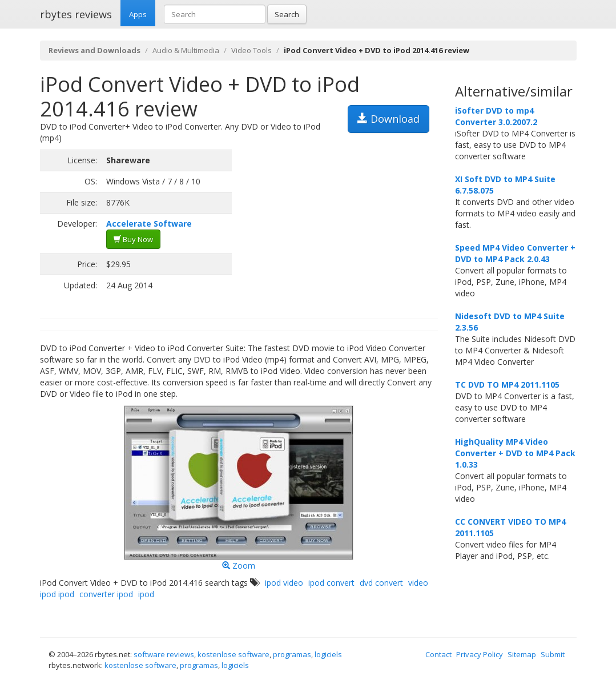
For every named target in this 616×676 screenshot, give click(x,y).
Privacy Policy (480, 654)
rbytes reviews (76, 14)
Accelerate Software (149, 224)
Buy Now (133, 239)
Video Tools (251, 50)
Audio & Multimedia (186, 50)
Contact (438, 654)
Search (287, 14)
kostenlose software (233, 654)
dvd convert (381, 583)
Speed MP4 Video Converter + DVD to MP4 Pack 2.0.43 (515, 253)
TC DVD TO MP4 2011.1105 (507, 385)
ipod (146, 594)
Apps (138, 14)
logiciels (328, 654)
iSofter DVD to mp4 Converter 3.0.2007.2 (496, 116)
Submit (553, 654)
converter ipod (106, 594)
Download (388, 119)
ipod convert (331, 583)
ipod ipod (57, 594)
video (418, 583)
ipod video (284, 583)
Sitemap (522, 654)
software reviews (164, 654)
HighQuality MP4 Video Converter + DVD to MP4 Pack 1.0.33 (515, 453)
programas (292, 654)
